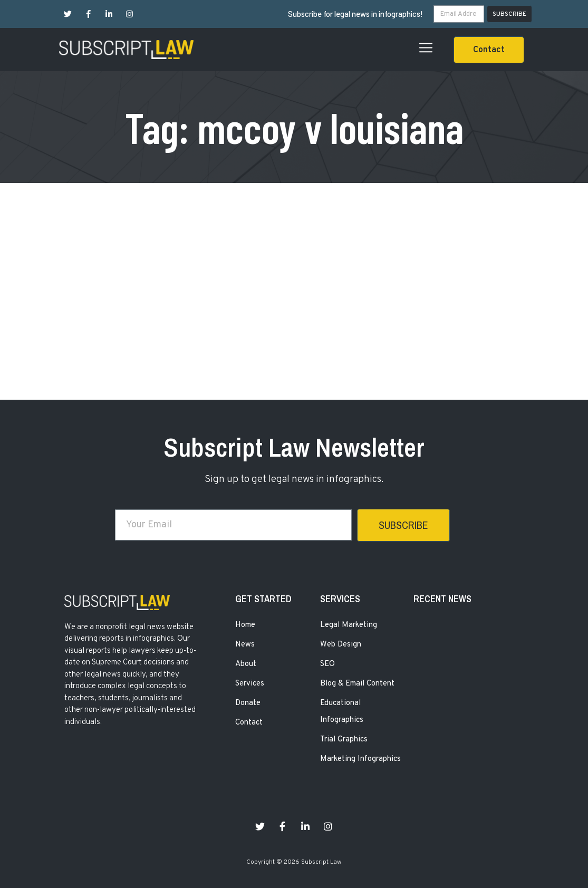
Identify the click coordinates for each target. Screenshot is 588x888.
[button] (489, 50)
